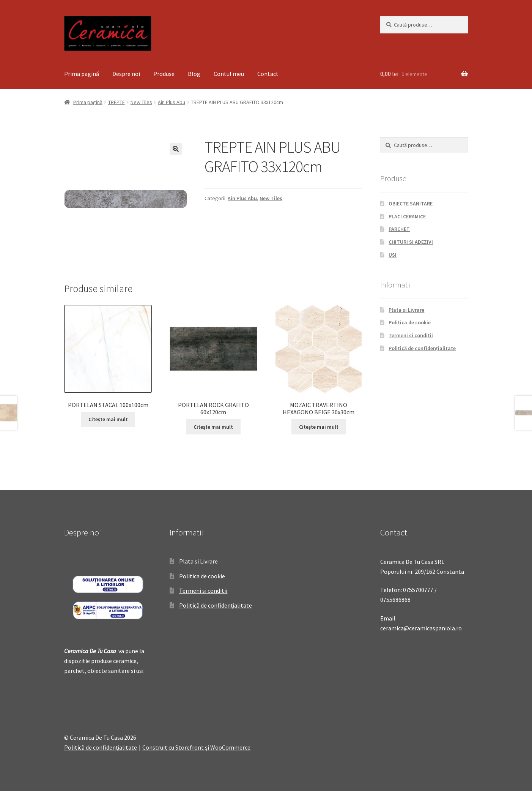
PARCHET (399, 229)
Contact (268, 74)
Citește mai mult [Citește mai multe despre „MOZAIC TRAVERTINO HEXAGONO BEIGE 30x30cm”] (319, 427)
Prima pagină (82, 74)
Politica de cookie (410, 322)
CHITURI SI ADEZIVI (411, 242)
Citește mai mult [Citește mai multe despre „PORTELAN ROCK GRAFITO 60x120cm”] (213, 427)
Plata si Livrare (406, 310)
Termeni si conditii (411, 335)
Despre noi (126, 74)
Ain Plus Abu (172, 102)
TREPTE (116, 102)
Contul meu (229, 74)
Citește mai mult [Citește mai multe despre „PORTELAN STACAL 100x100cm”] (108, 419)
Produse (164, 74)
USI (393, 255)
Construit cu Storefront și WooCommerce (196, 747)
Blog (194, 74)
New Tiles (141, 102)
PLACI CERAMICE (407, 216)
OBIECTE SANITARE (411, 204)
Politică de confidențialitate (422, 348)
